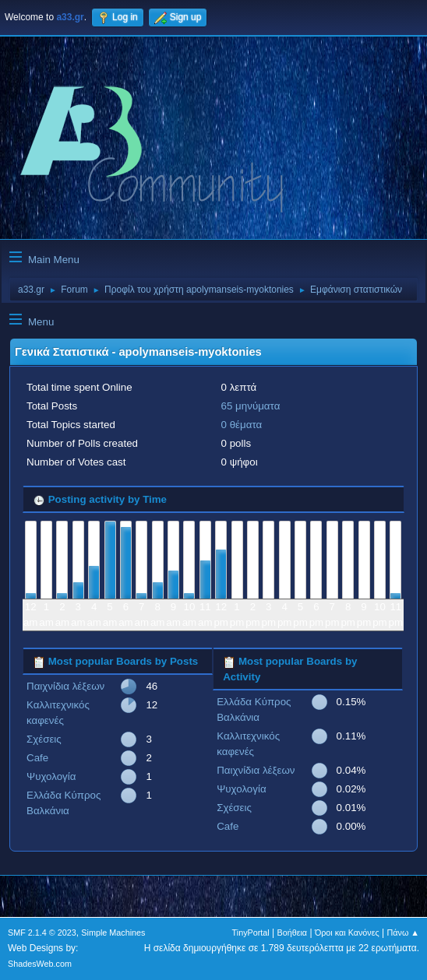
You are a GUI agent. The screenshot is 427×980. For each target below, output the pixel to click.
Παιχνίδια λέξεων (65, 686)
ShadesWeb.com (40, 964)
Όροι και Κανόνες (347, 933)
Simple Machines (113, 933)
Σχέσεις (44, 739)
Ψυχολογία (51, 776)
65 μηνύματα (251, 406)
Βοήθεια (292, 933)
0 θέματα (242, 425)
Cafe (37, 758)
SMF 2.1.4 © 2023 (42, 933)
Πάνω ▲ (404, 933)
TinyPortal (251, 933)
